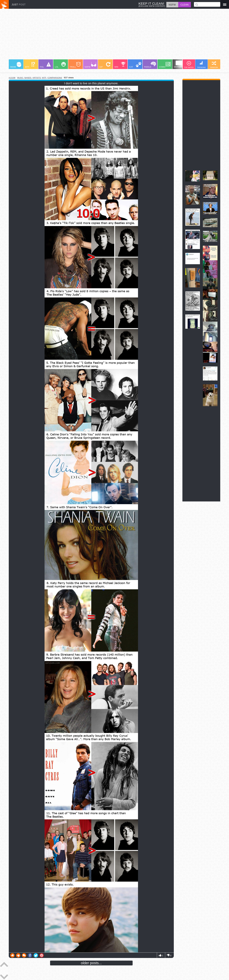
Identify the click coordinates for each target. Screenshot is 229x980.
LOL (60, 65)
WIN (120, 65)
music (20, 78)
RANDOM (214, 65)
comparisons (55, 78)
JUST (19, 5)
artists (37, 78)
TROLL (75, 65)
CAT (135, 65)
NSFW (90, 65)
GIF (105, 65)
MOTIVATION (180, 64)
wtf (44, 78)
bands (28, 78)
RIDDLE (150, 65)
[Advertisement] (96, 35)
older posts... (91, 963)
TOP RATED (189, 65)
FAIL (45, 65)
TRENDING (201, 65)
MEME (16, 65)
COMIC (165, 65)
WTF (30, 65)
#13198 (12, 78)
